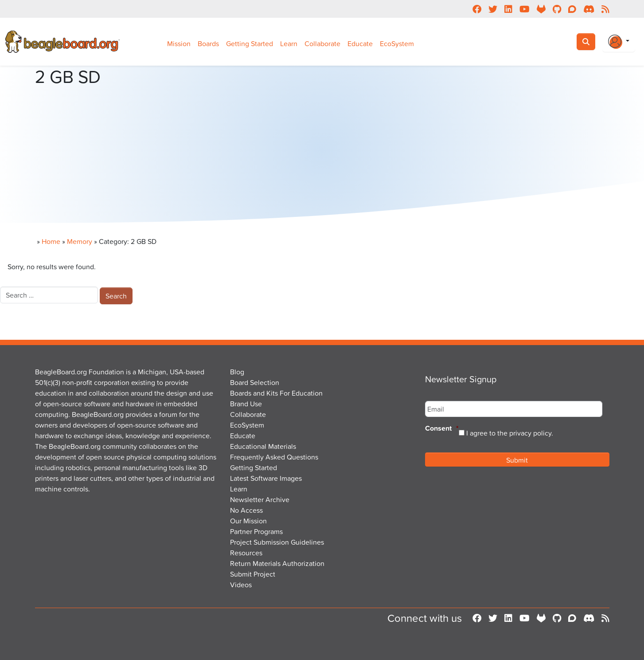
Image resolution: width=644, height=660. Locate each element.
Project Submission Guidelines (277, 542)
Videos (241, 585)
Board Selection (255, 382)
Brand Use (246, 404)
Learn (289, 43)
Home (51, 241)
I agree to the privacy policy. (510, 433)
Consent (442, 429)
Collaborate (322, 43)
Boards (208, 43)
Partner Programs (256, 531)
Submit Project (253, 574)
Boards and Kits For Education (276, 393)
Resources (246, 553)
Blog (237, 372)
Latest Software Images (266, 478)
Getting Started (250, 43)
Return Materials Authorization (277, 563)
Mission (179, 43)
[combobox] (49, 295)
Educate (360, 43)
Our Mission (248, 521)
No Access (246, 510)
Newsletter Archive (260, 499)
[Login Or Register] (619, 42)
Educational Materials (263, 446)
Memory (80, 241)
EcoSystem (397, 43)
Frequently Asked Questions (274, 457)
